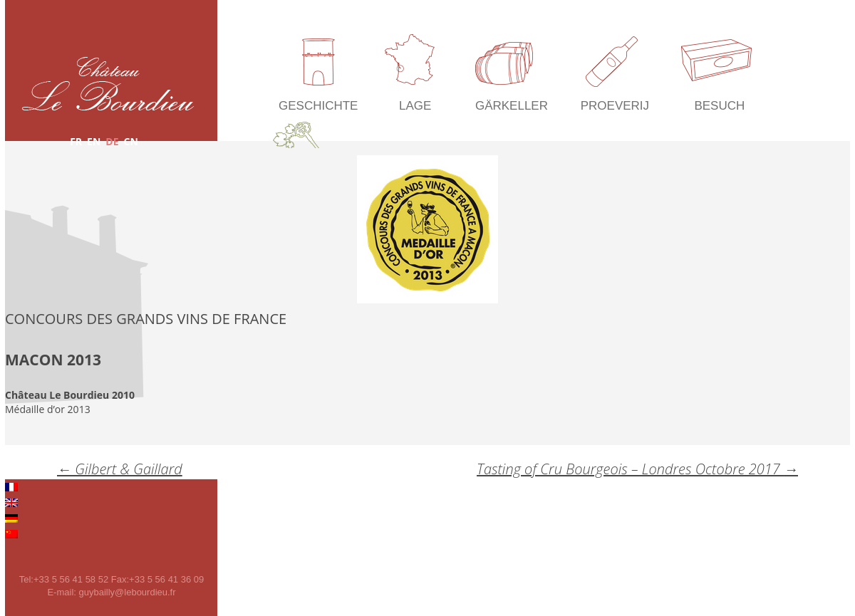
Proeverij (615, 106)
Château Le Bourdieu (108, 84)
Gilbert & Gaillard (120, 469)
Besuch (719, 106)
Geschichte (318, 106)
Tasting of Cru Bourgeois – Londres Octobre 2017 (637, 469)
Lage (415, 106)
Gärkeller (512, 106)
